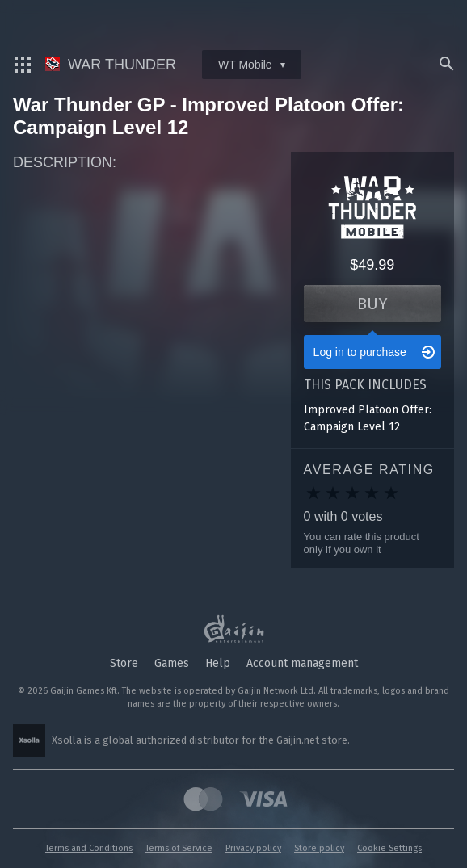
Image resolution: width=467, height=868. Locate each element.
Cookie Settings (389, 848)
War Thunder (111, 65)
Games (172, 663)
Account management (302, 663)
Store (124, 663)
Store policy (319, 848)
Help (218, 663)
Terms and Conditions (89, 848)
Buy (372, 304)
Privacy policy (253, 848)
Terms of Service (179, 848)
